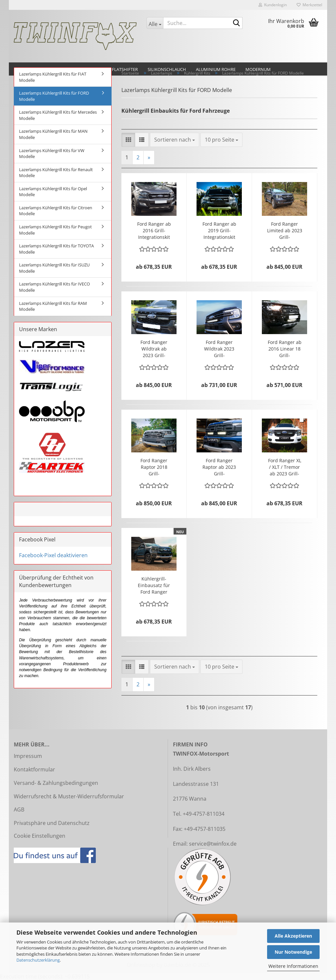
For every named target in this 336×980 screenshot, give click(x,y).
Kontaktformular (34, 769)
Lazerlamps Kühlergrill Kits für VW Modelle (52, 154)
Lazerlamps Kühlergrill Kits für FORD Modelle (54, 96)
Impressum (28, 756)
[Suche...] (155, 23)
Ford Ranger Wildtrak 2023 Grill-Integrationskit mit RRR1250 (219, 349)
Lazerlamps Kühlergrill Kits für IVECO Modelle (54, 287)
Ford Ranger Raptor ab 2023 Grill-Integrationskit (219, 467)
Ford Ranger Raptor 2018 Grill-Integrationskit (154, 467)
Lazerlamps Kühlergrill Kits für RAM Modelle (53, 306)
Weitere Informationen (293, 966)
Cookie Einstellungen (40, 836)
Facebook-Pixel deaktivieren (53, 555)
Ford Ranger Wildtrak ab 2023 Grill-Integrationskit (154, 349)
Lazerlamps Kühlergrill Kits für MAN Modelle (53, 134)
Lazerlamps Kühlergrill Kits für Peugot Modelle (55, 230)
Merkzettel (309, 5)
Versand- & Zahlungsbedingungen (56, 783)
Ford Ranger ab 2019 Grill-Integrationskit (219, 230)
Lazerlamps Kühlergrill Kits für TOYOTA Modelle (56, 249)
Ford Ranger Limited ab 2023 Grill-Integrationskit (285, 231)
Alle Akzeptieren (293, 936)
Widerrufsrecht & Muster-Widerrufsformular (69, 796)
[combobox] (175, 140)
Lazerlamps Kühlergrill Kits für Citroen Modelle (56, 211)
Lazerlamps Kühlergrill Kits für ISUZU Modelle (54, 268)
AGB (19, 809)
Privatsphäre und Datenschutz (52, 823)
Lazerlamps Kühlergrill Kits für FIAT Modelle (53, 77)
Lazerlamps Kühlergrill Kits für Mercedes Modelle (58, 115)
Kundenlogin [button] (273, 5)
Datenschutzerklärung (38, 960)
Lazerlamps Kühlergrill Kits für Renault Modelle (56, 173)
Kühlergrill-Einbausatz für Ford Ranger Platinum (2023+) (154, 585)
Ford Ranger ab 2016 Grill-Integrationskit (154, 230)
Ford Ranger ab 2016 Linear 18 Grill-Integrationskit (285, 349)
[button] (128, 140)
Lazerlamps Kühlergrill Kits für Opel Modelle (53, 192)
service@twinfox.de (213, 844)
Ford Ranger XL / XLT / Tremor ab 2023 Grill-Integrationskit (285, 467)
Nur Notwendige (293, 952)
